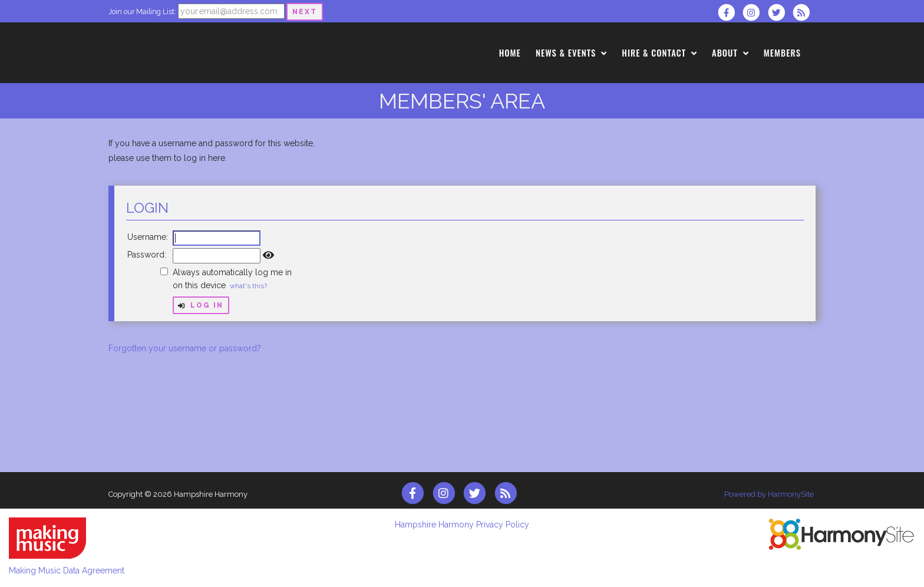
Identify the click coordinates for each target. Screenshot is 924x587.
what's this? (248, 286)
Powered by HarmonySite (769, 494)
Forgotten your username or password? (185, 348)
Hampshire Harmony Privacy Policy (462, 525)
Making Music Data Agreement (67, 570)
